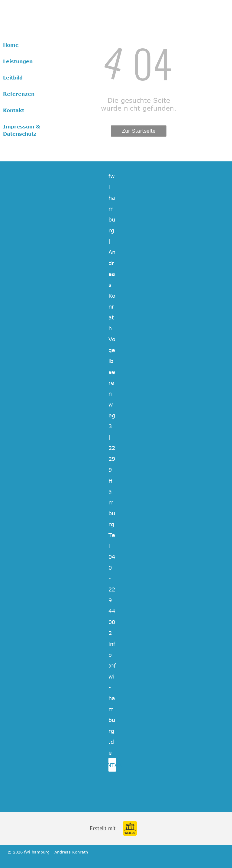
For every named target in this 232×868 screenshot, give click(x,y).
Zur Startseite (139, 131)
